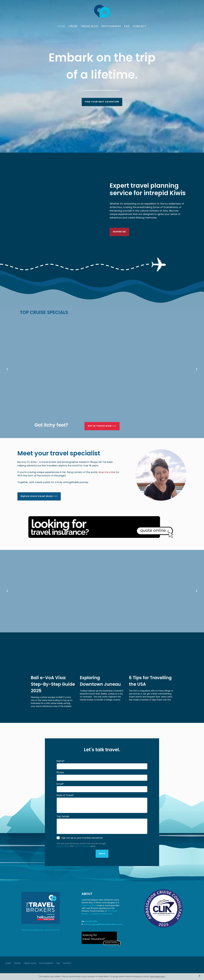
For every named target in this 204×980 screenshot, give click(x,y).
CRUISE (73, 27)
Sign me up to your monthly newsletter (82, 838)
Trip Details (63, 817)
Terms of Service (82, 846)
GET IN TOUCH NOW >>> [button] (102, 426)
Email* (60, 784)
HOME (61, 27)
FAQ (127, 27)
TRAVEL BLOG (90, 27)
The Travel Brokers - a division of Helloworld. (99, 912)
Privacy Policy (63, 846)
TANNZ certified (89, 906)
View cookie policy (158, 976)
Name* (61, 761)
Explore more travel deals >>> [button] (39, 496)
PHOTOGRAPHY (111, 27)
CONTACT (139, 27)
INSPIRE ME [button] (119, 232)
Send (102, 854)
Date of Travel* (65, 796)
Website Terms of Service (48, 930)
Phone (60, 773)
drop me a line (107, 472)
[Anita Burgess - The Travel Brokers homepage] (102, 11)
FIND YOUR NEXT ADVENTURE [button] (102, 102)
